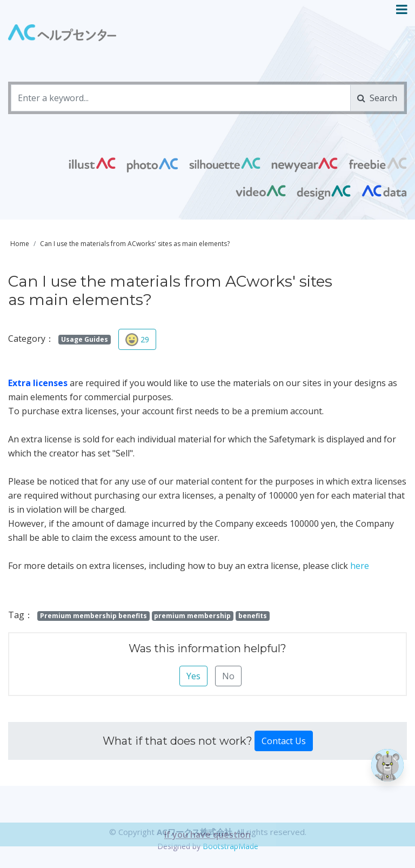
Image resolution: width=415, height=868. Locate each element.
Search (377, 98)
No (228, 676)
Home (20, 244)
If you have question (207, 854)
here (360, 566)
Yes (193, 676)
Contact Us (284, 741)
